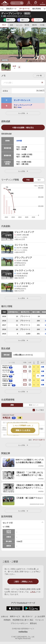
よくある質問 (40, 616)
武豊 (43, 367)
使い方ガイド (27, 616)
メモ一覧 (39, 76)
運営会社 (33, 623)
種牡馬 (34, 25)
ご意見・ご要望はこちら (23, 582)
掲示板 (27, 25)
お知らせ (5, 616)
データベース (24, 9)
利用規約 (7, 620)
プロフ (4, 25)
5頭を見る (23, 128)
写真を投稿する (18, 69)
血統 (12, 25)
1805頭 (19, 141)
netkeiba (23, 632)
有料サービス (15, 616)
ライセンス (39, 620)
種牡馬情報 (37, 9)
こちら (33, 592)
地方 (39, 180)
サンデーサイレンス (22, 100)
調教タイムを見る (23, 430)
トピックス (19, 25)
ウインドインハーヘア (23, 105)
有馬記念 (9, 418)
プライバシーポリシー (19, 623)
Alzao (20, 107)
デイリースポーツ (39, 440)
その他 (42, 25)
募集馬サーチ (11, 9)
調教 (12, 405)
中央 (28, 180)
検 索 (22, 3)
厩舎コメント (34, 405)
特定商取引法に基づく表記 (23, 620)
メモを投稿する (42, 84)
